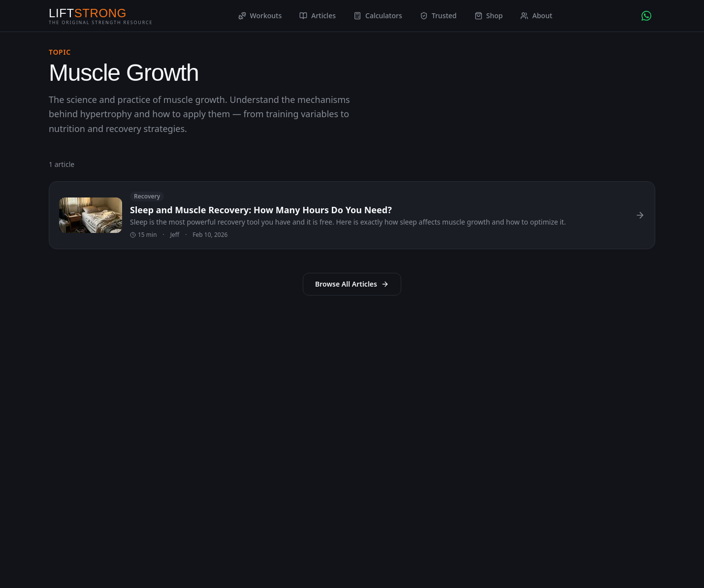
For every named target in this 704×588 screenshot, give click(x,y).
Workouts (260, 16)
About (536, 16)
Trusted (438, 16)
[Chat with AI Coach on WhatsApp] (646, 16)
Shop (489, 16)
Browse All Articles (352, 284)
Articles (318, 16)
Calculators (378, 16)
